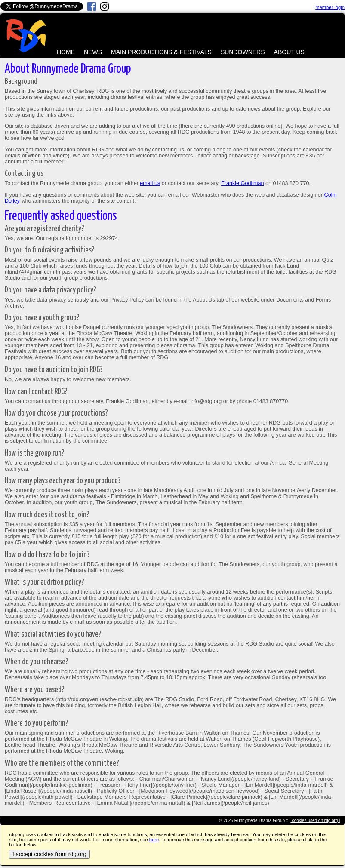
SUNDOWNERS (243, 52)
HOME (66, 52)
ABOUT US (289, 52)
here (154, 840)
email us (150, 183)
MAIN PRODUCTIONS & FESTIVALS (161, 52)
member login (330, 7)
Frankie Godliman (242, 183)
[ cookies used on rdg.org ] (315, 820)
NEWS (93, 52)
